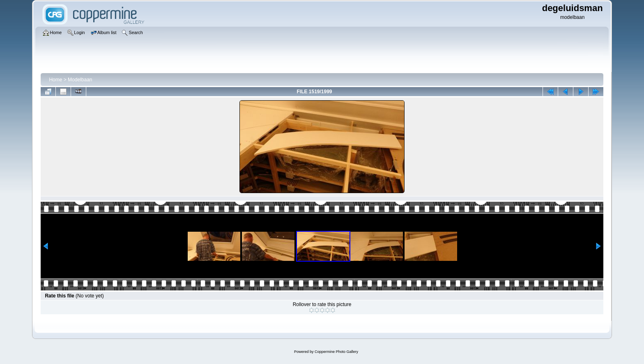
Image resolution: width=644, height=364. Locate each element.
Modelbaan (80, 80)
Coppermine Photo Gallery (336, 352)
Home (55, 80)
